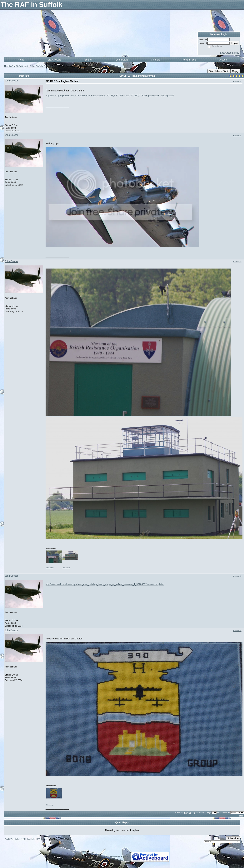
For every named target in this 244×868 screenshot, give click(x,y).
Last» (202, 813)
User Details (122, 60)
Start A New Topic (219, 71)
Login (234, 43)
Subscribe (233, 838)
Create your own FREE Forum (112, 857)
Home (21, 60)
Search (88, 60)
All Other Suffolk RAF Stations (42, 66)
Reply (235, 71)
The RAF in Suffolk (14, 66)
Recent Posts (189, 60)
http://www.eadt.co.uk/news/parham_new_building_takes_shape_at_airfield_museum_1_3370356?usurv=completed (105, 584)
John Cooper (11, 81)
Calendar (156, 60)
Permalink (237, 81)
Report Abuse (121, 860)
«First (177, 813)
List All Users (55, 60)
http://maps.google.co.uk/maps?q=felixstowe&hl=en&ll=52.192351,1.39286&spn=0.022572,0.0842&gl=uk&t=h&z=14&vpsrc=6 (110, 96)
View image (50, 567)
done (241, 816)
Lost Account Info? (230, 53)
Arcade (223, 60)
